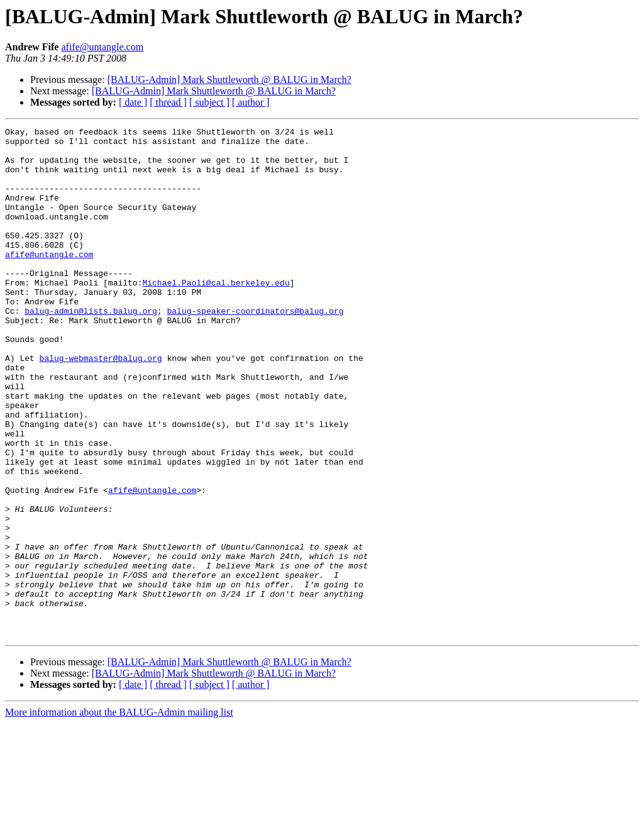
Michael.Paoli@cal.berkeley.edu (216, 314)
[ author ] (251, 102)
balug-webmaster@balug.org (101, 405)
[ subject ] (209, 102)
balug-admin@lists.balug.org (91, 348)
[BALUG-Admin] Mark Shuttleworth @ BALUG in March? (230, 80)
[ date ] (133, 102)
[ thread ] (168, 102)
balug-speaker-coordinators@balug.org (255, 348)
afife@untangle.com (102, 47)
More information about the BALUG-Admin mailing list (119, 814)
